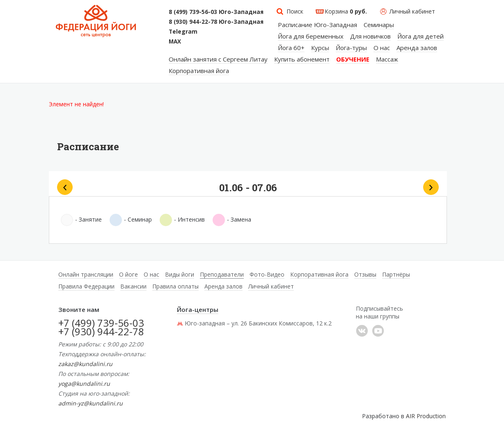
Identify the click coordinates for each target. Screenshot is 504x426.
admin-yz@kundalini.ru (90, 403)
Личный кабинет (412, 11)
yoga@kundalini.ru (84, 384)
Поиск (295, 11)
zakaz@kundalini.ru (85, 364)
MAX (175, 41)
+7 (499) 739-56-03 (101, 323)
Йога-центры (198, 309)
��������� (362, 331)
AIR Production (426, 416)
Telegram (183, 32)
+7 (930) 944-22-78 (101, 331)
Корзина (346, 11)
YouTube (378, 331)
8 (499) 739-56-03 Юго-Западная (216, 12)
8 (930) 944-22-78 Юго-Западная (216, 22)
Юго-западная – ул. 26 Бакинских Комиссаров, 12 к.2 (254, 323)
